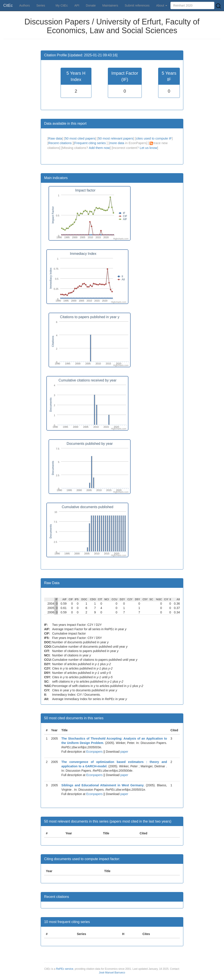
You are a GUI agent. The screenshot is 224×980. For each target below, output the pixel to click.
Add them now (99, 148)
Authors (24, 5)
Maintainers (110, 5)
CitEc (8, 5)
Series (41, 5)
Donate (91, 5)
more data (117, 143)
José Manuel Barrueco (112, 973)
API (77, 5)
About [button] (162, 5)
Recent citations (60, 143)
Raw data (55, 138)
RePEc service (65, 969)
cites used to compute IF (154, 138)
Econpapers (94, 752)
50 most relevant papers (116, 138)
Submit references (137, 5)
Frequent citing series (91, 143)
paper (124, 752)
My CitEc (62, 5)
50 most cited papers (80, 138)
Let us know (149, 148)
